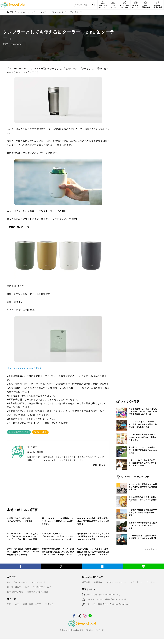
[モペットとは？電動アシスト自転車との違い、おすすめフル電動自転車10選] (122, 527)
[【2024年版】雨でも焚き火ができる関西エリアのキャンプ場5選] (122, 579)
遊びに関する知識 (15, 637)
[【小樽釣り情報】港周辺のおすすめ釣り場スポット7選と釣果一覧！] (122, 553)
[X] (61, 611)
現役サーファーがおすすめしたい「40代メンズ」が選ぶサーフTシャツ (143, 570)
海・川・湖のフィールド (18, 632)
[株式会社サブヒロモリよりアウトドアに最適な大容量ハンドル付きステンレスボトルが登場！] (93, 533)
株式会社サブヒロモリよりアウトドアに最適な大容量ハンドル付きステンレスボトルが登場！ (93, 559)
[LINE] (143, 611)
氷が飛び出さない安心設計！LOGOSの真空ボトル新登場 (20, 521)
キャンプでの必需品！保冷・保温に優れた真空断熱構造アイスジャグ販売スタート (93, 522)
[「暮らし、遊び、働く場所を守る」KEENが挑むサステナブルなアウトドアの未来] (122, 503)
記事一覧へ (98, 446)
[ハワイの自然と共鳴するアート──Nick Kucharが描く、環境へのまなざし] (122, 477)
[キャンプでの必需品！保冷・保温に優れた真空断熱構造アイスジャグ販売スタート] (93, 496)
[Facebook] (20, 611)
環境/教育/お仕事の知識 (38, 637)
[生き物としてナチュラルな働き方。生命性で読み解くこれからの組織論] (122, 490)
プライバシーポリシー (116, 628)
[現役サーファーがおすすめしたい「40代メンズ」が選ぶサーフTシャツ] (122, 566)
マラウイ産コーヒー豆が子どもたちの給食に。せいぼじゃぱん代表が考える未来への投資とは (143, 456)
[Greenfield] (13, 3)
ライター (151, 628)
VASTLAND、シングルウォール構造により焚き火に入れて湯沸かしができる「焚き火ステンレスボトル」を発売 (93, 596)
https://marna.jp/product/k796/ (23, 349)
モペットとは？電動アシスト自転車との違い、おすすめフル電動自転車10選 (143, 531)
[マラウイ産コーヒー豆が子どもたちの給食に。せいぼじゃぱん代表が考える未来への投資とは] (122, 452)
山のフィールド (85, 514)
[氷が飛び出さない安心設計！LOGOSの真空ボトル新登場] (23, 496)
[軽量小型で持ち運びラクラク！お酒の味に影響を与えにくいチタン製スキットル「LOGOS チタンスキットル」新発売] (58, 570)
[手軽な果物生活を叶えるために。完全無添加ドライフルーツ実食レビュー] (122, 540)
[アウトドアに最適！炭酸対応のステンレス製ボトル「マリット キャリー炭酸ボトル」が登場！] (23, 570)
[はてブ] (102, 611)
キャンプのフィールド (52, 514)
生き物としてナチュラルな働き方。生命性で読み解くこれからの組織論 (143, 494)
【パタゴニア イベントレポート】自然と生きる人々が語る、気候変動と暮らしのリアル (143, 469)
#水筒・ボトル (40, 413)
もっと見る (150, 594)
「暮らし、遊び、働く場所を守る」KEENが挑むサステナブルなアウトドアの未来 (143, 507)
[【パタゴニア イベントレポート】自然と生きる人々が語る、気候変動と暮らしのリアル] (122, 465)
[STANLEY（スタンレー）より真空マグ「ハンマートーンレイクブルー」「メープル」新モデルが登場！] (23, 533)
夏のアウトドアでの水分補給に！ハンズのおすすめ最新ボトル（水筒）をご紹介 (58, 522)
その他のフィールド (16, 514)
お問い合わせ (137, 628)
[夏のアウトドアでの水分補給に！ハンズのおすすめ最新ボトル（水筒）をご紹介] (58, 496)
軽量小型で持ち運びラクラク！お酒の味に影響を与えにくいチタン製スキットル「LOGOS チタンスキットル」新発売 (58, 596)
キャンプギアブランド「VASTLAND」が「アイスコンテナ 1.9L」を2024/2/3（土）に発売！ (58, 559)
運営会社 (86, 628)
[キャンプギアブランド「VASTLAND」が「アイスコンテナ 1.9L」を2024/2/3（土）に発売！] (58, 533)
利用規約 (98, 628)
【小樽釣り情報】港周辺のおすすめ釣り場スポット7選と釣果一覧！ (143, 557)
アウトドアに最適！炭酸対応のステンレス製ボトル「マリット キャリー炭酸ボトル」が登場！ (23, 596)
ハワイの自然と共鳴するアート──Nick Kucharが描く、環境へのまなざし (142, 481)
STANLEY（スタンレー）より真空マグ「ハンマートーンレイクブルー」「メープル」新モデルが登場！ (23, 559)
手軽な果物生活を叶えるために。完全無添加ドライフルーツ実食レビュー (143, 544)
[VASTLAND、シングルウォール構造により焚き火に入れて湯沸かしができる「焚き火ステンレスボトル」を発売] (93, 570)
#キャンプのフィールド (19, 413)
